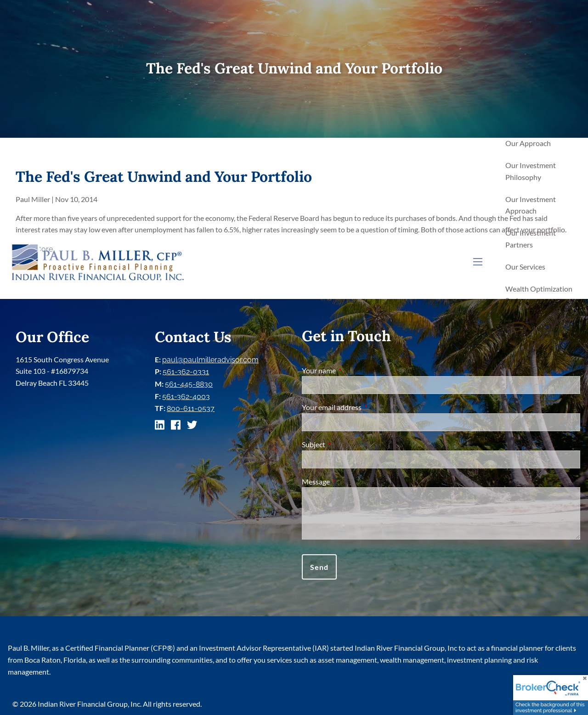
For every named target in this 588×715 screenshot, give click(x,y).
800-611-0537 (191, 408)
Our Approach (528, 143)
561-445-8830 (189, 384)
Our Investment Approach (531, 205)
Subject (347, 444)
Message (349, 481)
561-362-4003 (186, 397)
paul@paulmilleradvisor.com (210, 360)
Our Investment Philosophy (531, 171)
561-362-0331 (186, 372)
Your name (352, 370)
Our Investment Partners (531, 239)
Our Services (525, 267)
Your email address (365, 407)
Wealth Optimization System (539, 295)
